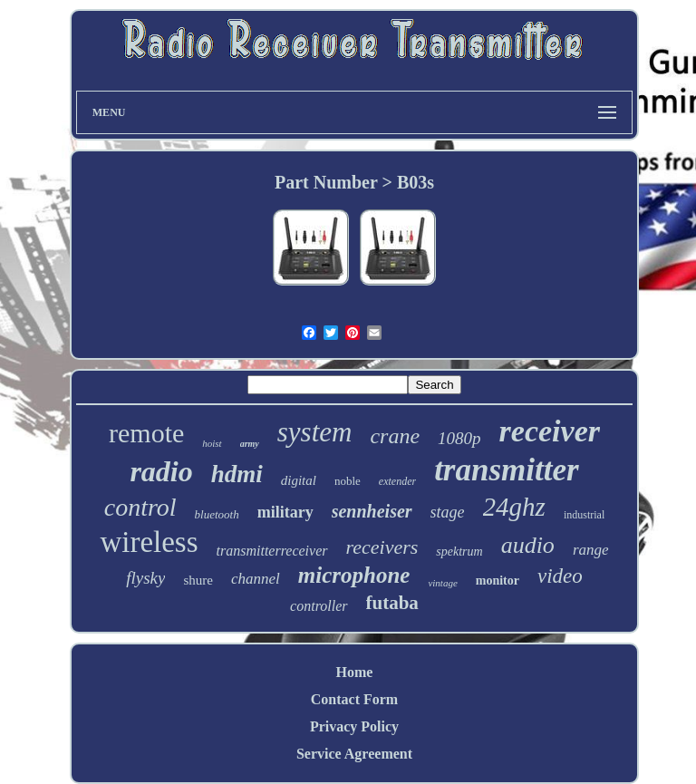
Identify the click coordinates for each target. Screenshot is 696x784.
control (140, 507)
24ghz (514, 507)
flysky (145, 578)
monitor (498, 581)
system (315, 432)
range (591, 550)
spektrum (459, 552)
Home (355, 672)
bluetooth (217, 514)
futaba (392, 603)
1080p (459, 438)
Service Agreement (354, 754)
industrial (584, 515)
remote (146, 433)
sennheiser (372, 511)
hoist (212, 443)
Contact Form (354, 699)
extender (397, 481)
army (250, 444)
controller (319, 606)
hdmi (237, 474)
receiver (550, 431)
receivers (382, 547)
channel (256, 579)
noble (348, 481)
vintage (442, 583)
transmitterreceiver (272, 551)
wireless (149, 542)
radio (161, 471)
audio (528, 545)
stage (448, 512)
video (560, 576)
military (285, 512)
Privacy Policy (354, 726)
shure (198, 580)
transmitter (506, 470)
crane (395, 436)
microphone (354, 575)
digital (299, 480)
